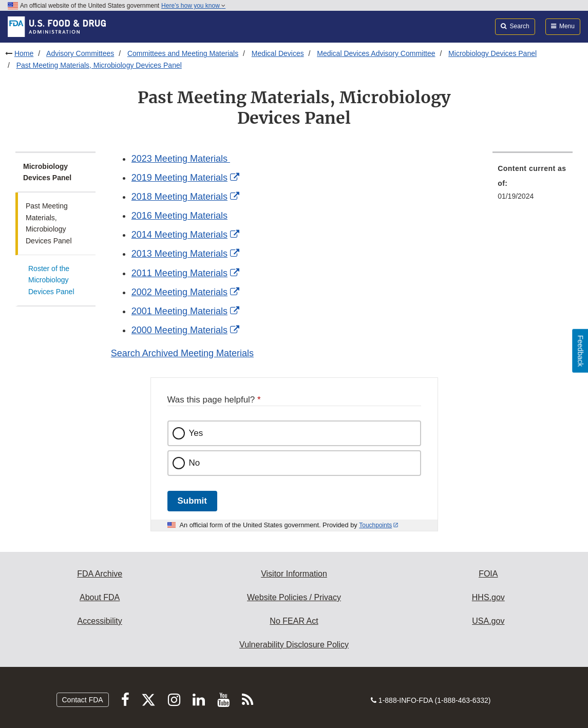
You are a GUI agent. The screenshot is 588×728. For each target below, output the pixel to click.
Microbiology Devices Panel (492, 53)
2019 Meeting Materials (179, 178)
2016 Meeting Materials (179, 216)
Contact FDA (83, 700)
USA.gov (488, 621)
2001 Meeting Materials (179, 311)
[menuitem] (533, 185)
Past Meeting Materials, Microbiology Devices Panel (99, 65)
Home (24, 53)
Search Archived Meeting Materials (182, 353)
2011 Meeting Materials (179, 273)
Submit (192, 501)
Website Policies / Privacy (294, 597)
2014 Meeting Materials (179, 235)
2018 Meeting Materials (179, 197)
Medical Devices (278, 53)
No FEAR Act (294, 621)
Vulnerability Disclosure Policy (294, 645)
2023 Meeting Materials (181, 159)
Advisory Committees (80, 53)
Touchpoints (375, 525)
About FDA (100, 597)
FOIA (488, 574)
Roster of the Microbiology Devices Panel (51, 280)
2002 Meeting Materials (179, 292)
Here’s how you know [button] (193, 6)
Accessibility (100, 621)
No (195, 463)
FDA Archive (100, 574)
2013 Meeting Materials (179, 254)
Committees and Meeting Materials (183, 53)
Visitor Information (294, 574)
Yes (196, 433)
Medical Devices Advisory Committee (376, 53)
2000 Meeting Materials (179, 330)
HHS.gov (488, 597)
